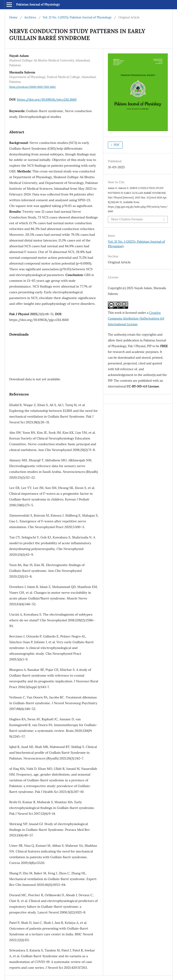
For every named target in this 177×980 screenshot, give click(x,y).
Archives (30, 17)
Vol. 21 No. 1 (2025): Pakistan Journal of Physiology (77, 17)
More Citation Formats (127, 219)
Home (13, 17)
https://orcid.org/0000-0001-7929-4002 (32, 87)
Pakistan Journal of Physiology (38, 4)
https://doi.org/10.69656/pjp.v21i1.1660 (47, 99)
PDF (116, 145)
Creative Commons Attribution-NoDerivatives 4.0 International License (136, 318)
